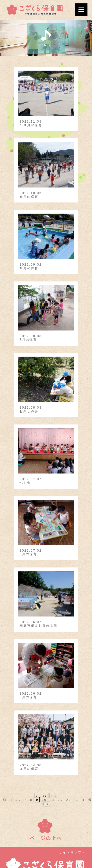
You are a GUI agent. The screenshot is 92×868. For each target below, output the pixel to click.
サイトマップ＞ (72, 852)
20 (69, 800)
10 (44, 800)
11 (52, 800)
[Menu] (81, 10)
